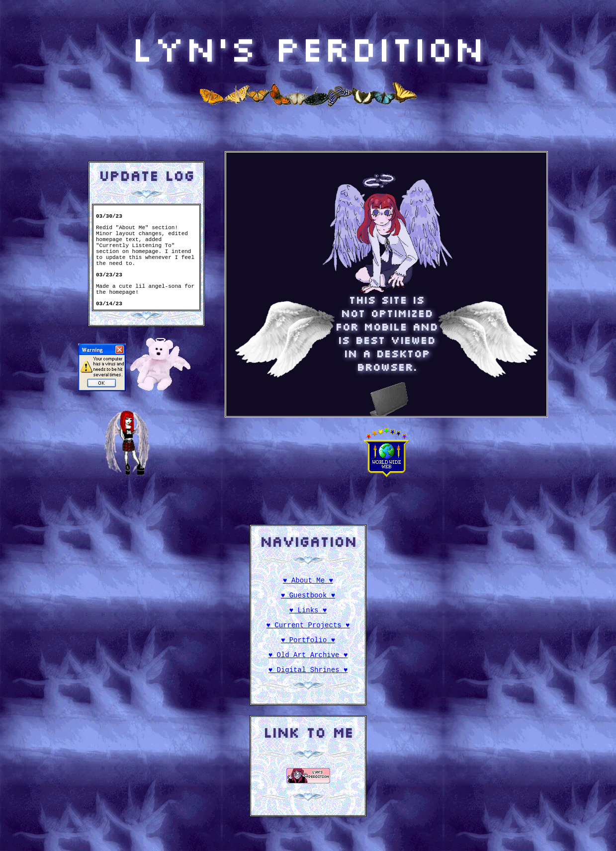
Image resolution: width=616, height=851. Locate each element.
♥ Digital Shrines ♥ (308, 680)
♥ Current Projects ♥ (308, 631)
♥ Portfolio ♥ (308, 647)
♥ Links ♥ (308, 614)
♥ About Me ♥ (308, 581)
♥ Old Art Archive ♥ (308, 663)
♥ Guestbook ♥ (308, 598)
